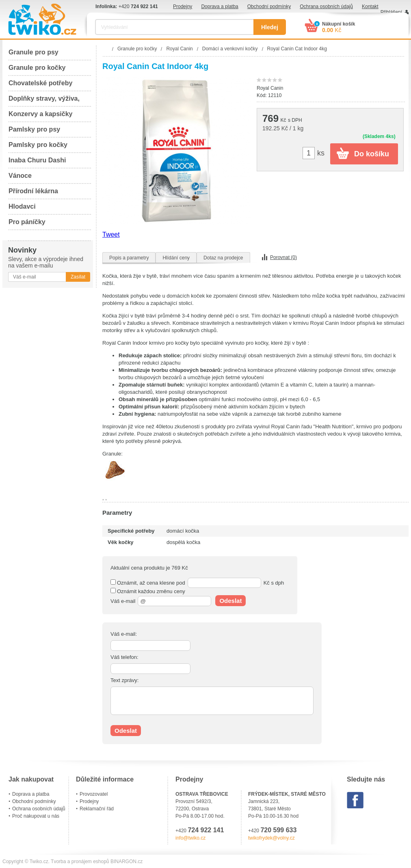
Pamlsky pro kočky (38, 145)
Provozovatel (94, 794)
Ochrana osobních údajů (326, 6)
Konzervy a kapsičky (40, 114)
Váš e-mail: (124, 634)
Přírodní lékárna (33, 191)
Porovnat (283, 257)
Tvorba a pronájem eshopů (80, 862)
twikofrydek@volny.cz (271, 838)
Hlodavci (22, 206)
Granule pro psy (34, 52)
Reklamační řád (97, 809)
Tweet (111, 234)
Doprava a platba (220, 6)
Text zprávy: (124, 680)
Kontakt (370, 6)
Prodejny (183, 6)
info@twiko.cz (190, 838)
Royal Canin (270, 88)
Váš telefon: (124, 657)
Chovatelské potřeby (40, 83)
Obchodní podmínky (269, 6)
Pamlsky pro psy (34, 129)
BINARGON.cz (127, 862)
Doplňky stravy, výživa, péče (44, 101)
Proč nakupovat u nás (36, 816)
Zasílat (78, 277)
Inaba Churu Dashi (37, 160)
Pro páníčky (27, 222)
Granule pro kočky (37, 68)
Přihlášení (391, 12)
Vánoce (20, 176)
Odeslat (230, 601)
